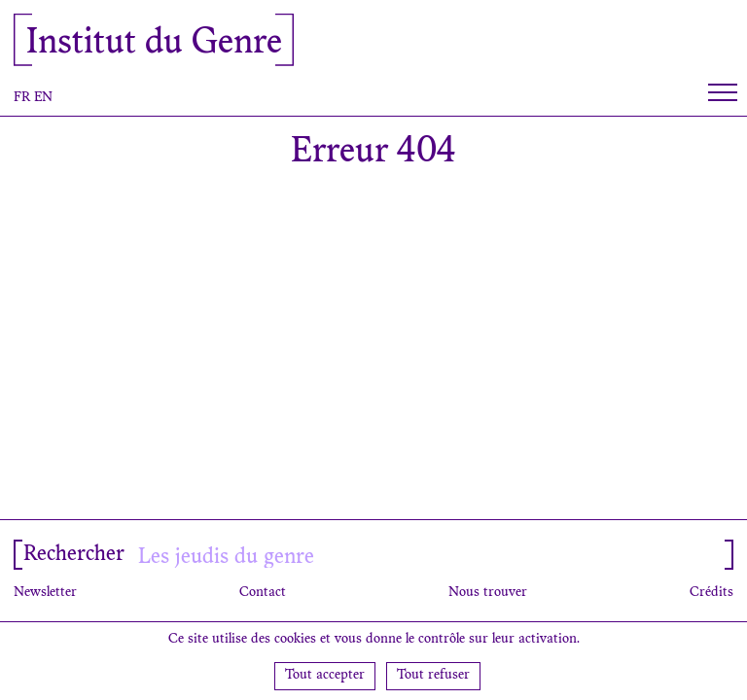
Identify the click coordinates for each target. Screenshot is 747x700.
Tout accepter (325, 676)
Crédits (711, 593)
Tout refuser (433, 676)
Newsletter (45, 593)
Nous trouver (488, 593)
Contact (263, 593)
